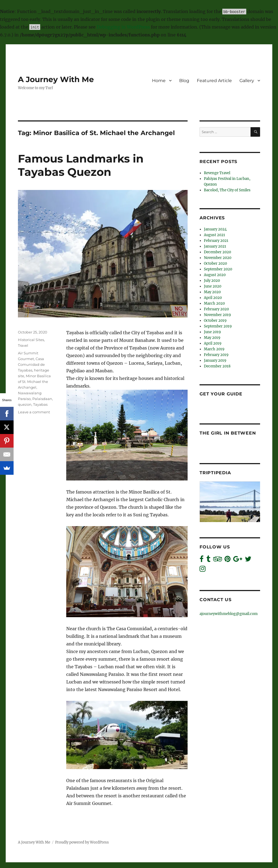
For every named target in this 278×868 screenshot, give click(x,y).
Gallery (247, 81)
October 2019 (215, 321)
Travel (23, 345)
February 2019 (216, 355)
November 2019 (217, 315)
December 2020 (217, 252)
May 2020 (212, 292)
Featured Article (214, 81)
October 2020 (215, 263)
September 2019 (218, 326)
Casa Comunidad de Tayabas (31, 364)
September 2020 (218, 269)
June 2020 (213, 286)
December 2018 (217, 366)
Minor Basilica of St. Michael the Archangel (34, 382)
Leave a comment (34, 412)
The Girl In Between (228, 433)
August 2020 (215, 275)
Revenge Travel (217, 173)
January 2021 (215, 246)
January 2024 (215, 229)
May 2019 (212, 338)
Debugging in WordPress (123, 27)
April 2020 (213, 298)
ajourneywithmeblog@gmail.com (229, 614)
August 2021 (214, 235)
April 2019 (213, 343)
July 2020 (212, 281)
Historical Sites (31, 340)
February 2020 (216, 309)
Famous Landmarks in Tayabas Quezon (81, 165)
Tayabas (40, 404)
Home (159, 81)
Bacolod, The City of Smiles (227, 190)
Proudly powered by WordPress (82, 842)
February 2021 (216, 241)
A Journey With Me (56, 79)
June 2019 (212, 332)
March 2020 (214, 303)
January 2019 (215, 360)
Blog (184, 81)
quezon (25, 404)
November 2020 (218, 258)
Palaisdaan (42, 399)
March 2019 (214, 349)
